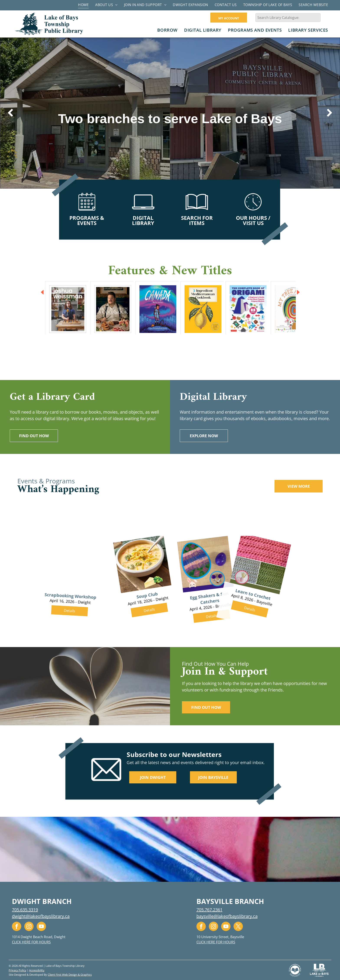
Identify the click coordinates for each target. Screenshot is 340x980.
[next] (330, 113)
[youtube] (41, 927)
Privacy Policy (17, 970)
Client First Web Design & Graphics (70, 975)
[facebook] (17, 927)
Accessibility (37, 970)
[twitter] (238, 927)
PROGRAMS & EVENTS (87, 220)
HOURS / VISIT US (257, 220)
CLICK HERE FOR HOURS (31, 942)
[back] (10, 113)
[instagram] (29, 927)
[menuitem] (83, 5)
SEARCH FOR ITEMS (197, 220)
